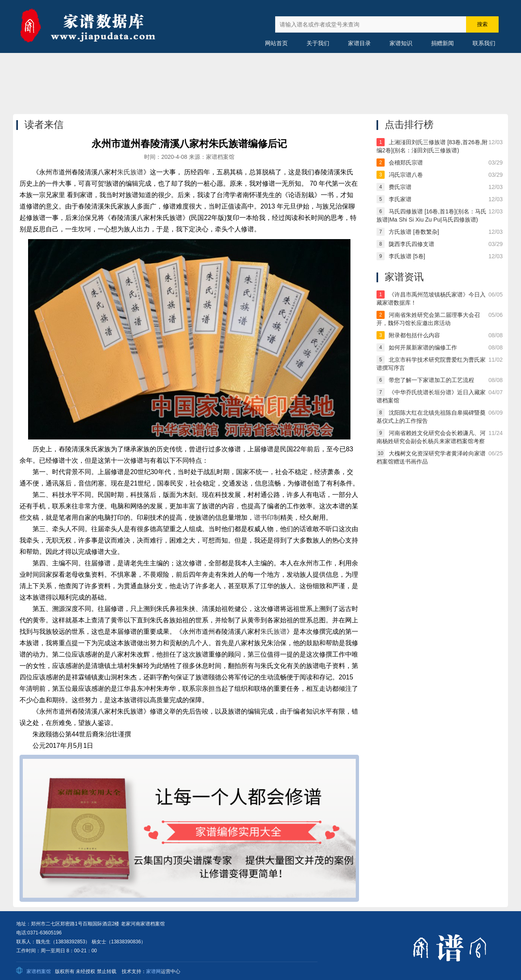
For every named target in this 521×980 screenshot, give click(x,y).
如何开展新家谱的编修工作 (423, 347)
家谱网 (153, 971)
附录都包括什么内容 (414, 335)
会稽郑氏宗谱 (406, 163)
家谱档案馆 (39, 971)
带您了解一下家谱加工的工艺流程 (431, 380)
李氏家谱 (400, 199)
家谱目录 (359, 43)
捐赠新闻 (442, 43)
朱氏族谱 (130, 172)
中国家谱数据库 (98, 26)
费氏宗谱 (400, 187)
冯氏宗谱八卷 (406, 175)
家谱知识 (401, 43)
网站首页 (276, 43)
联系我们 (484, 43)
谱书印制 (267, 517)
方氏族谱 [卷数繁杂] (414, 232)
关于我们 (318, 43)
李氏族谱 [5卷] (407, 256)
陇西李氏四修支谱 (412, 244)
